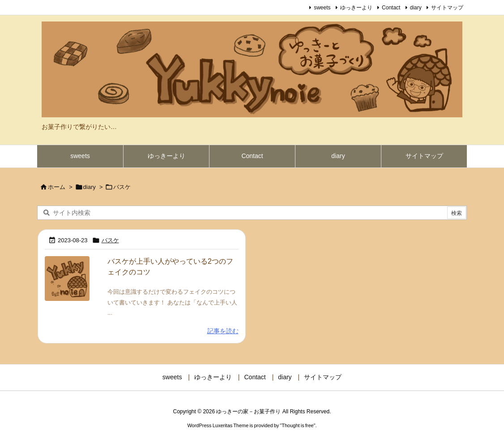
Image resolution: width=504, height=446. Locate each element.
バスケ (110, 240)
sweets (322, 8)
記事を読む (223, 331)
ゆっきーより (356, 8)
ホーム (57, 187)
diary (416, 8)
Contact (391, 8)
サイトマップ (447, 8)
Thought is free (297, 425)
